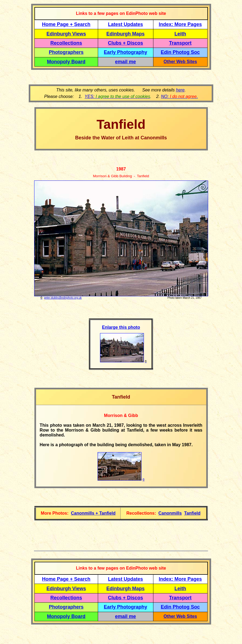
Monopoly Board (66, 62)
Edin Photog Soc (180, 52)
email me (126, 62)
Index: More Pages (180, 24)
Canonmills (170, 513)
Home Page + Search (66, 24)
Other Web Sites (180, 62)
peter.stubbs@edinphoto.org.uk (63, 298)
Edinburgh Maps (126, 34)
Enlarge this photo (121, 327)
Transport (180, 43)
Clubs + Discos (125, 43)
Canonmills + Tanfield (93, 513)
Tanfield (192, 513)
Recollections (66, 43)
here (180, 90)
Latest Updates (126, 24)
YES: (117, 96)
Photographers (66, 52)
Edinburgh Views (66, 34)
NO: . (179, 96)
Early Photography (125, 52)
